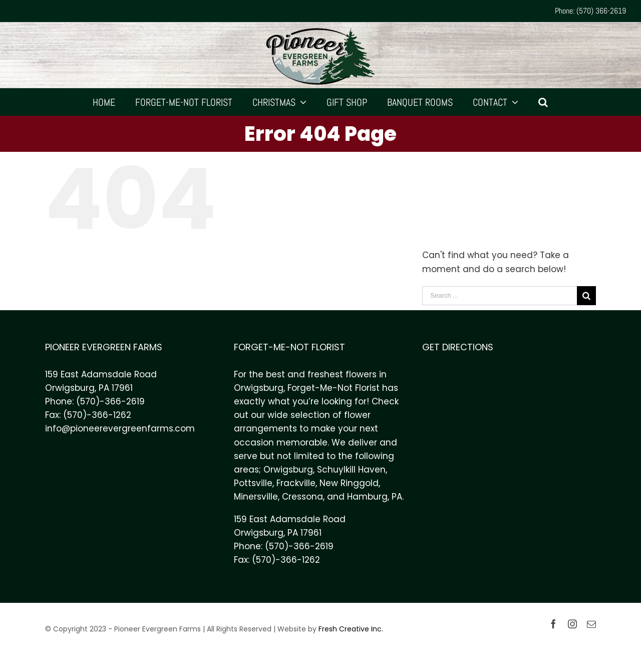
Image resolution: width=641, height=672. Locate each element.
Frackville (296, 483)
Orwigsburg (288, 470)
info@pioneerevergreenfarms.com (120, 428)
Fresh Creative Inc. (351, 629)
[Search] (543, 102)
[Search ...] (500, 296)
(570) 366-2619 (601, 11)
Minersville (256, 497)
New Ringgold (349, 483)
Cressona (302, 497)
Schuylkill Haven (351, 470)
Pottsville (253, 483)
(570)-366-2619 (110, 401)
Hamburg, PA (375, 497)
